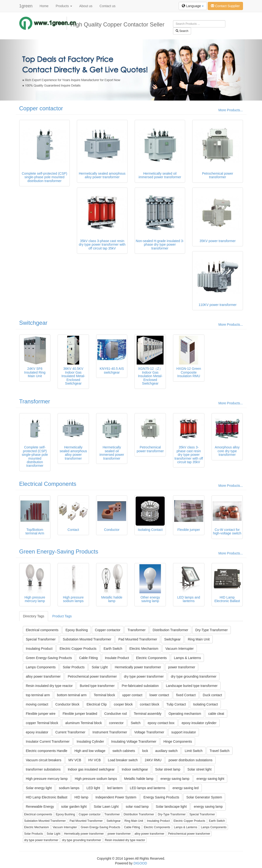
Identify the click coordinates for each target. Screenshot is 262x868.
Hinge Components (178, 741)
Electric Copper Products (78, 649)
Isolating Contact (205, 704)
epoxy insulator (37, 732)
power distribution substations (190, 760)
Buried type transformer (97, 686)
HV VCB (94, 760)
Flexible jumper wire (41, 714)
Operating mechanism (185, 714)
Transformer (35, 401)
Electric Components (151, 658)
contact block (150, 704)
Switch (136, 723)
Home (44, 6)
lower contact (159, 695)
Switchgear (33, 323)
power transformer (182, 667)
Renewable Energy (40, 807)
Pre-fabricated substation (140, 686)
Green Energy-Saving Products (59, 551)
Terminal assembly (148, 714)
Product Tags (62, 616)
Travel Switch (220, 751)
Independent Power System (116, 797)
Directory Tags (34, 616)
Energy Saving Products (161, 797)
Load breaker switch (123, 760)
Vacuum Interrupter (180, 649)
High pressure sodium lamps (96, 779)
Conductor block (67, 704)
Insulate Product (117, 658)
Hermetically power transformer (138, 667)
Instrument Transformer (110, 732)
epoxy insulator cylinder (199, 723)
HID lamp (81, 797)
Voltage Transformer (149, 732)
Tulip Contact (176, 704)
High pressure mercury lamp (47, 779)
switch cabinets (124, 751)
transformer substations (43, 769)
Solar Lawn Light (106, 807)
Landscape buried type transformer (192, 686)
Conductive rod (115, 714)
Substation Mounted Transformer (87, 639)
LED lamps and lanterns (148, 788)
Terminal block (104, 695)
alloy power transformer (43, 676)
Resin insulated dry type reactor (49, 686)
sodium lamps (69, 788)
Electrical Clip (97, 704)
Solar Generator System (204, 797)
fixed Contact (186, 695)
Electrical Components (48, 484)
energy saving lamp (175, 779)
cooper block (123, 704)
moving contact (37, 704)
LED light (93, 788)
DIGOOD (140, 863)
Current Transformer (70, 732)
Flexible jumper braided (80, 714)
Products (64, 6)
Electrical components (42, 630)
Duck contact (212, 695)
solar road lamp (137, 807)
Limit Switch (194, 751)
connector (116, 723)
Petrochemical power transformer (92, 676)
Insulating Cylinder (90, 741)
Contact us (107, 6)
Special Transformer (41, 639)
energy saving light (210, 779)
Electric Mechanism (144, 649)
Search (182, 31)
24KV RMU (153, 760)
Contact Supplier (225, 6)
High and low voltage (90, 751)
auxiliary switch (166, 751)
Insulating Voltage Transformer (134, 741)
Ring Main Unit (199, 639)
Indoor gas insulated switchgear (91, 769)
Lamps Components (41, 667)
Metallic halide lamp (139, 779)
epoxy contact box (161, 723)
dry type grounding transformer (194, 676)
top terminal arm (38, 695)
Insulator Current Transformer (48, 741)
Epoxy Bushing (77, 630)
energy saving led (186, 788)
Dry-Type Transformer (212, 630)
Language (193, 6)
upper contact (132, 695)
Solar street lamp (168, 769)
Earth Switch (113, 649)
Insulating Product (39, 649)
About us (86, 6)
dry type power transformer (144, 676)
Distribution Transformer (171, 630)
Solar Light (100, 667)
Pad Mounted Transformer (138, 639)
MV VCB (75, 760)
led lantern (115, 788)
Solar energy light (39, 788)
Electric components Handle (47, 751)
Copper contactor (41, 108)
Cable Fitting (88, 658)
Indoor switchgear (135, 769)
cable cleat (216, 714)
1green (26, 6)
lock (145, 751)
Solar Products (74, 667)
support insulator (184, 732)
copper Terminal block (42, 723)
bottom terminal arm (72, 695)
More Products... (231, 110)
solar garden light (74, 807)
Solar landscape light (171, 807)
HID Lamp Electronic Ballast (47, 797)
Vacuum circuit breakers (44, 760)
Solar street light (200, 769)
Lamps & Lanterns (188, 658)
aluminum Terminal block (84, 723)
